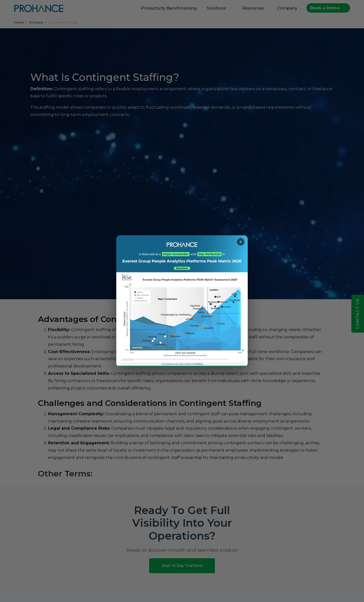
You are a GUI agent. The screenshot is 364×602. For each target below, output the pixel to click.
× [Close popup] (241, 242)
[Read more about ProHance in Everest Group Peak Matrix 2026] (182, 301)
